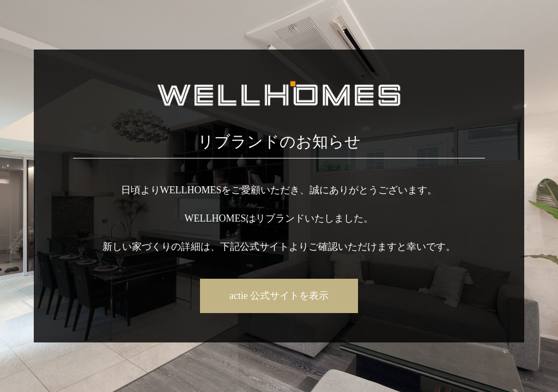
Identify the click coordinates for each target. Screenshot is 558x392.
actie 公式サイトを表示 (279, 296)
